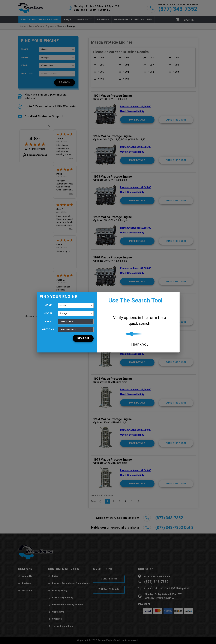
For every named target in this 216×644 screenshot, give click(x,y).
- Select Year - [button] (66, 321)
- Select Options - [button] (68, 330)
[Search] (83, 338)
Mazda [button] (63, 305)
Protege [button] (63, 313)
